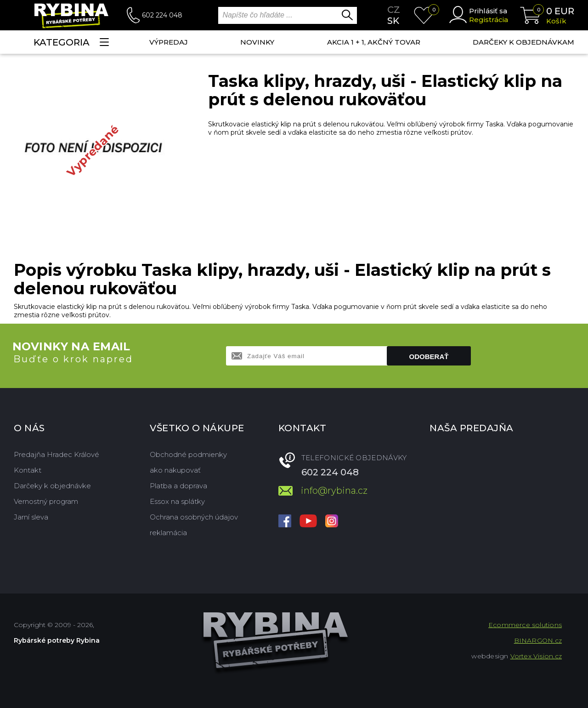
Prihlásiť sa (488, 11)
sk (393, 21)
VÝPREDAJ (169, 42)
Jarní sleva (31, 517)
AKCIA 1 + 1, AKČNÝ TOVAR (374, 42)
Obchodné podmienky (188, 454)
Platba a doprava (178, 486)
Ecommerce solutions (525, 625)
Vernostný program (46, 501)
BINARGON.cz (538, 640)
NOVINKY (257, 42)
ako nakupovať (175, 470)
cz (394, 10)
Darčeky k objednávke (52, 486)
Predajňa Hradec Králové (57, 454)
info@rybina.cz (334, 491)
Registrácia (489, 20)
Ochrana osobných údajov (194, 517)
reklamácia (168, 533)
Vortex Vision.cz (536, 656)
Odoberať (429, 357)
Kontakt (28, 470)
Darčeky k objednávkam (523, 42)
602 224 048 (162, 15)
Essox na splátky (177, 501)
